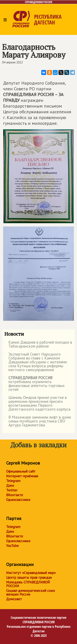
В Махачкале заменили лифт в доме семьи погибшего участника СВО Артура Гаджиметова (38, 421)
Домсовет (14, 599)
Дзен (10, 486)
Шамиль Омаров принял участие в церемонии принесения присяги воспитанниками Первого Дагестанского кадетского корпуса (37, 404)
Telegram (13, 481)
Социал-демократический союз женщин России (30, 592)
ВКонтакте (15, 495)
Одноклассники (18, 500)
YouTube (12, 546)
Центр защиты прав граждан (29, 577)
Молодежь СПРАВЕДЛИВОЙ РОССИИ (28, 584)
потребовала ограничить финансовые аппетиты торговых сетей (34, 384)
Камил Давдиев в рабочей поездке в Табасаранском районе (38, 344)
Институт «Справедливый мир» (31, 573)
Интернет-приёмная (22, 476)
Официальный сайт (21, 471)
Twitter (12, 490)
